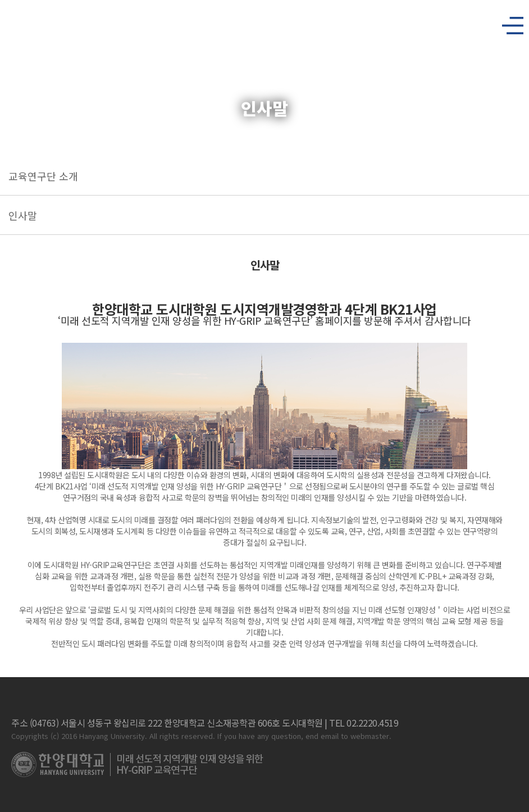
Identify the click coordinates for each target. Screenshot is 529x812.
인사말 (23, 215)
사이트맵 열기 (508, 22)
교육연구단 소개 (43, 176)
